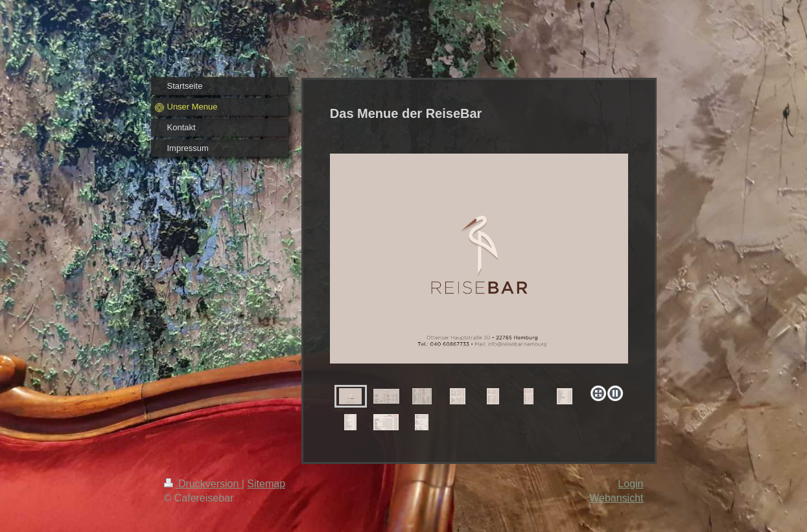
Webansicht (616, 498)
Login (630, 484)
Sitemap (266, 484)
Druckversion (203, 484)
